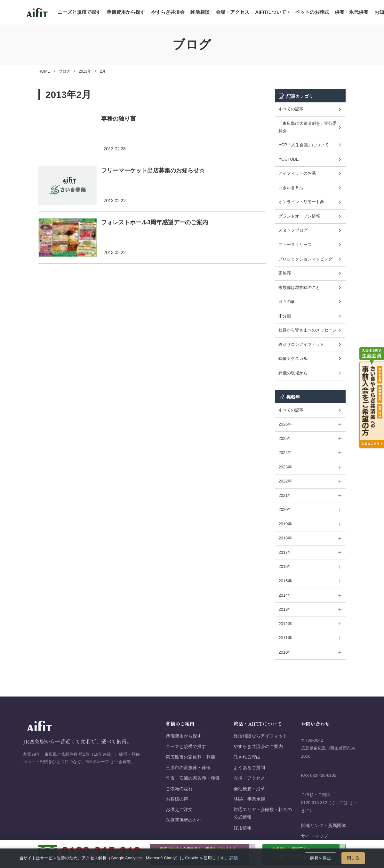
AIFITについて (272, 12)
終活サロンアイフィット (301, 344)
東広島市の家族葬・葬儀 (190, 757)
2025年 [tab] (285, 438)
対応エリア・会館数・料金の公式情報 (263, 813)
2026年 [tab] (285, 424)
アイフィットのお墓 (297, 173)
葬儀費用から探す (126, 12)
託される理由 (247, 757)
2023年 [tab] (285, 467)
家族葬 (285, 273)
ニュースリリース (295, 245)
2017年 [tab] (285, 552)
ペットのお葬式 (312, 12)
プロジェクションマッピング (305, 259)
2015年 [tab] (285, 581)
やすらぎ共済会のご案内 (258, 747)
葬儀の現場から (293, 373)
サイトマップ (315, 836)
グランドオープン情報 (299, 216)
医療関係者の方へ (184, 820)
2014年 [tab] (285, 595)
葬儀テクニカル (293, 358)
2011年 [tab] (285, 638)
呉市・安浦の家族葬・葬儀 (193, 778)
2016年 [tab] (285, 566)
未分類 (285, 316)
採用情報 (243, 828)
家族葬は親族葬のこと (299, 287)
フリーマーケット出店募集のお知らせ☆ (153, 171)
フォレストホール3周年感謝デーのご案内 (155, 222)
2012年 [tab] (285, 624)
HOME (44, 71)
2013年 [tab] (285, 609)
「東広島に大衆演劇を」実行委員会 (308, 127)
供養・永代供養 (352, 12)
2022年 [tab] (285, 481)
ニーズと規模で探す (79, 12)
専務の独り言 (118, 119)
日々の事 (287, 302)
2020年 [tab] (285, 510)
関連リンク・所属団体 (324, 826)
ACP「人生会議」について (304, 145)
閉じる (353, 858)
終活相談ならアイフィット (260, 736)
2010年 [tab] (285, 652)
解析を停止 (320, 858)
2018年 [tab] (285, 538)
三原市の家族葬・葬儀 (188, 768)
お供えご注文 (179, 810)
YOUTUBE (288, 159)
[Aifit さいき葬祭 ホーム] (37, 12)
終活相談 (200, 12)
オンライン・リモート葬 (301, 202)
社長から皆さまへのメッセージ (308, 330)
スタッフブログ (293, 230)
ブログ (64, 71)
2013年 (85, 71)
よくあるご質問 (249, 768)
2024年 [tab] (285, 453)
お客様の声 (177, 799)
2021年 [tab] (285, 495)
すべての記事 (291, 109)
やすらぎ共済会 (168, 12)
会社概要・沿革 (249, 789)
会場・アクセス (232, 12)
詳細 (234, 858)
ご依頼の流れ (179, 789)
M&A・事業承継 (250, 799)
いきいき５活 (291, 188)
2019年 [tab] (285, 524)
